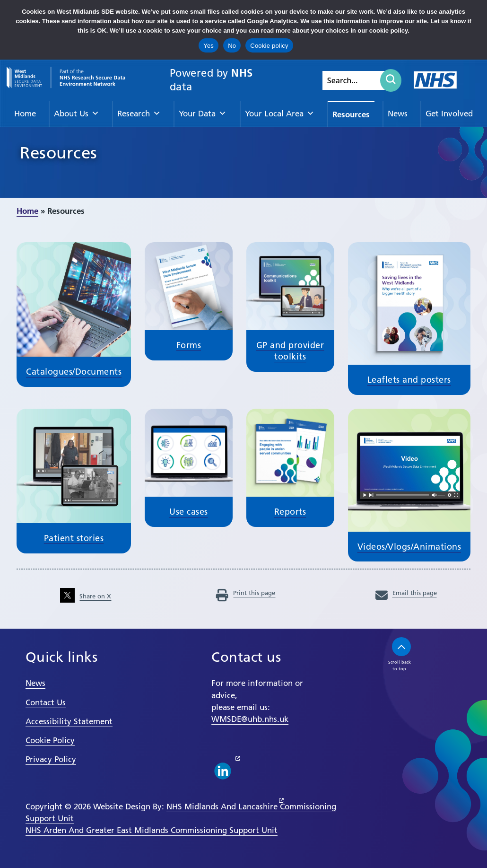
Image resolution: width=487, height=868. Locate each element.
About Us (77, 114)
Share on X (86, 596)
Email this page (406, 593)
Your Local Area (280, 114)
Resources (351, 114)
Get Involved (449, 114)
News (398, 114)
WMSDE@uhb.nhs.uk (250, 719)
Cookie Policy (50, 740)
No (232, 46)
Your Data (203, 114)
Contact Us (46, 702)
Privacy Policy (51, 759)
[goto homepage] (66, 78)
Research (139, 114)
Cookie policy (269, 46)
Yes (209, 46)
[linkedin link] (223, 771)
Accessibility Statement (69, 721)
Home (25, 114)
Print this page (246, 593)
